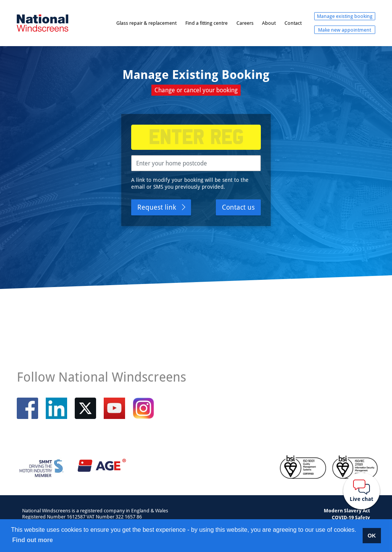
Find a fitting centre (206, 23)
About (269, 23)
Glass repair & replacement (146, 23)
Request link (157, 207)
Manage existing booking (345, 16)
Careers (245, 23)
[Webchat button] (361, 491)
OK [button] (372, 536)
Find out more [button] (33, 540)
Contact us (238, 207)
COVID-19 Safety (351, 517)
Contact (293, 23)
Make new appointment (345, 30)
